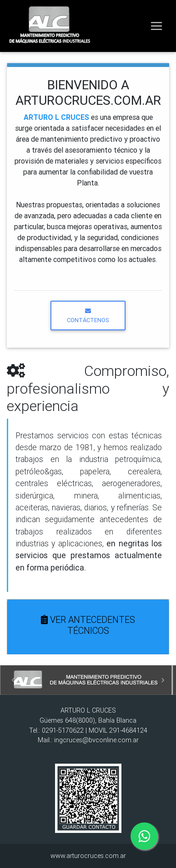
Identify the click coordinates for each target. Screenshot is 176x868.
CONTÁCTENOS (88, 316)
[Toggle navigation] (156, 26)
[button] (13, 680)
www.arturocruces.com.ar (88, 856)
